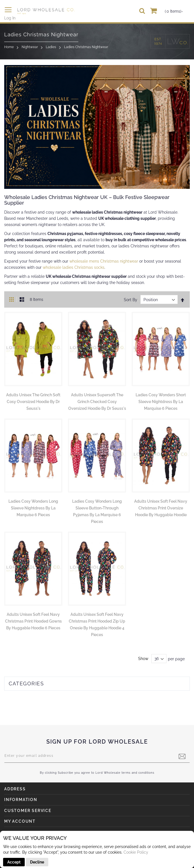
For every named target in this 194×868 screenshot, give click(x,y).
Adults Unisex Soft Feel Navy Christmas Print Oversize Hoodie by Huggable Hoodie (161, 508)
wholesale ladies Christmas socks (74, 267)
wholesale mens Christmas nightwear (104, 261)
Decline (37, 862)
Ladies (51, 47)
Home (9, 47)
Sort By (131, 300)
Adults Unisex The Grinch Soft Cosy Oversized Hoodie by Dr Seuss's (33, 402)
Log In (10, 18)
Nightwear (30, 47)
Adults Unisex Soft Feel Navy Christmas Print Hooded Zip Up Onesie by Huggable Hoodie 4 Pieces (97, 625)
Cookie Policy (136, 852)
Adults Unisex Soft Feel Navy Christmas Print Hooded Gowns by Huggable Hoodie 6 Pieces (33, 621)
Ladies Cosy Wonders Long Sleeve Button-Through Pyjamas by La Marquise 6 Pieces (97, 511)
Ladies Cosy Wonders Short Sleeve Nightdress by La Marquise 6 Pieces (161, 402)
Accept (14, 862)
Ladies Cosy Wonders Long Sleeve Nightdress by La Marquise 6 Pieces (33, 508)
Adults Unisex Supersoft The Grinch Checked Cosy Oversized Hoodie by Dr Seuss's (97, 402)
